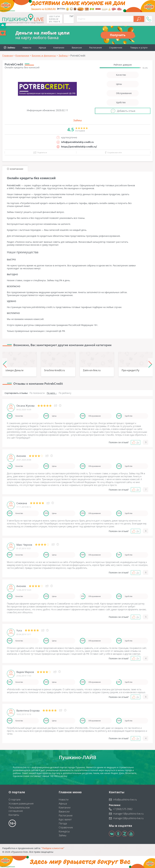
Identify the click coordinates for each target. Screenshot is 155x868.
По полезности (37, 393)
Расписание (66, 815)
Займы (78, 120)
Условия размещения (21, 804)
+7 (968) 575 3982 (123, 809)
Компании (59, 48)
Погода (63, 823)
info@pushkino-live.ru (125, 800)
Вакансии (77, 48)
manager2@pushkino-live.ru (128, 818)
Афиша (42, 48)
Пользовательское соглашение (19, 809)
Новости (27, 48)
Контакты (14, 815)
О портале (15, 800)
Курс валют (65, 819)
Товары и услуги (139, 48)
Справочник (116, 48)
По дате (51, 393)
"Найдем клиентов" (53, 848)
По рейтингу (65, 393)
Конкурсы (64, 831)
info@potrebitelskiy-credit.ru (77, 142)
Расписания (96, 48)
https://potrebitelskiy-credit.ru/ (79, 147)
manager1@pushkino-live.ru (128, 814)
